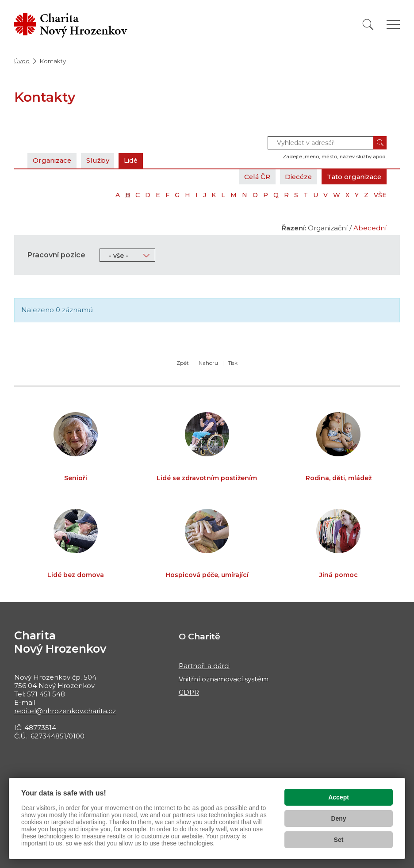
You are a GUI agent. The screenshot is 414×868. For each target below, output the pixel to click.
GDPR (189, 692)
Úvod (22, 61)
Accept (339, 797)
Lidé (133, 160)
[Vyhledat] (368, 25)
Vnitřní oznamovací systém (224, 679)
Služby (99, 160)
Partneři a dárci (204, 666)
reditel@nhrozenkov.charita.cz (65, 711)
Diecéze (296, 177)
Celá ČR (253, 177)
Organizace (53, 160)
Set (339, 840)
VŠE (380, 195)
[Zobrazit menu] (393, 25)
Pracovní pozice (56, 255)
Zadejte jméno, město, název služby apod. (335, 157)
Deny (338, 818)
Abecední (370, 228)
